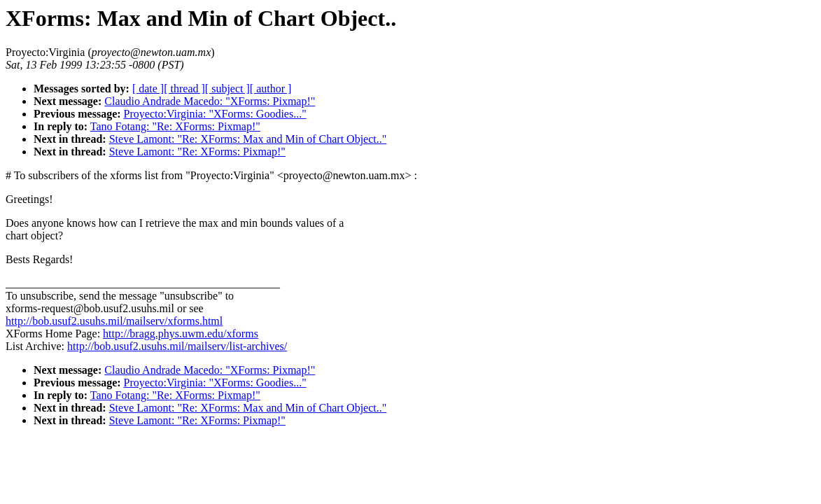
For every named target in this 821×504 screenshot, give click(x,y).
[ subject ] (227, 89)
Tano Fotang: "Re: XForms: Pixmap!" (175, 126)
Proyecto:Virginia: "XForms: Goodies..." (215, 114)
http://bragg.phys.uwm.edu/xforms (181, 334)
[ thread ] (184, 89)
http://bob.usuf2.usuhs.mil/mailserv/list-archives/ (177, 346)
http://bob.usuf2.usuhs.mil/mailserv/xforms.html (114, 321)
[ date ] (148, 89)
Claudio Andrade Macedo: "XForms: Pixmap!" (210, 101)
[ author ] (271, 89)
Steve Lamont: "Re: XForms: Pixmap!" (197, 152)
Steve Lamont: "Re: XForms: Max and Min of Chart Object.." (248, 139)
